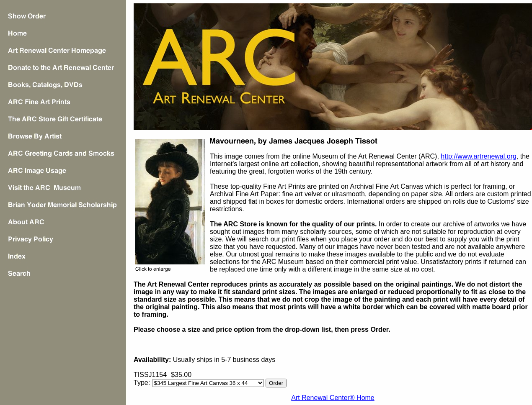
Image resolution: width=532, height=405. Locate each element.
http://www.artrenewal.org (479, 156)
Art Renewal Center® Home (333, 398)
